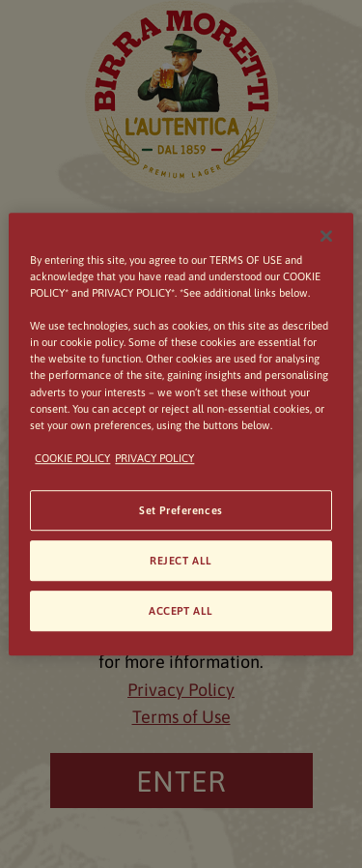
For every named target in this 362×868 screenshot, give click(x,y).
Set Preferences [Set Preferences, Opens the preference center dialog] (181, 510)
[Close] (326, 236)
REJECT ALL (181, 560)
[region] (181, 434)
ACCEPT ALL (181, 610)
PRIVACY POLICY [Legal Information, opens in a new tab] (154, 458)
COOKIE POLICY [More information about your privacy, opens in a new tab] (72, 458)
